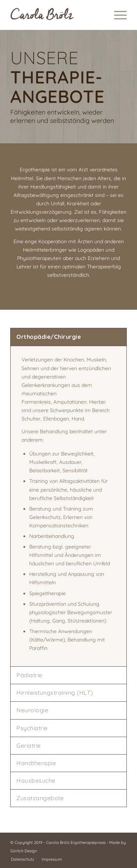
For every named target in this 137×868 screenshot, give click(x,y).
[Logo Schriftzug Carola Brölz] (57, 15)
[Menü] (117, 15)
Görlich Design (24, 851)
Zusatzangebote (40, 798)
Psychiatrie (32, 728)
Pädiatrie (29, 675)
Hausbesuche (36, 780)
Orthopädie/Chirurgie (49, 337)
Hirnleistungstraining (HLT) (55, 693)
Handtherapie (36, 763)
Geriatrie (29, 745)
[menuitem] (117, 15)
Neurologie (32, 710)
